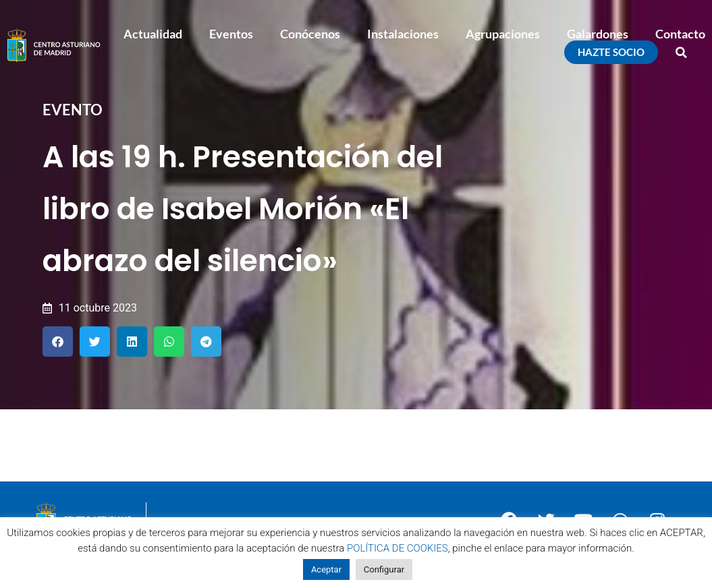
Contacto (680, 34)
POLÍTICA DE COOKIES (398, 548)
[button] (682, 53)
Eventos (231, 34)
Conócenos (310, 34)
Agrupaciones (503, 34)
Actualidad (153, 34)
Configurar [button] (384, 569)
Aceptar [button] (326, 569)
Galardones (598, 34)
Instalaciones (403, 34)
